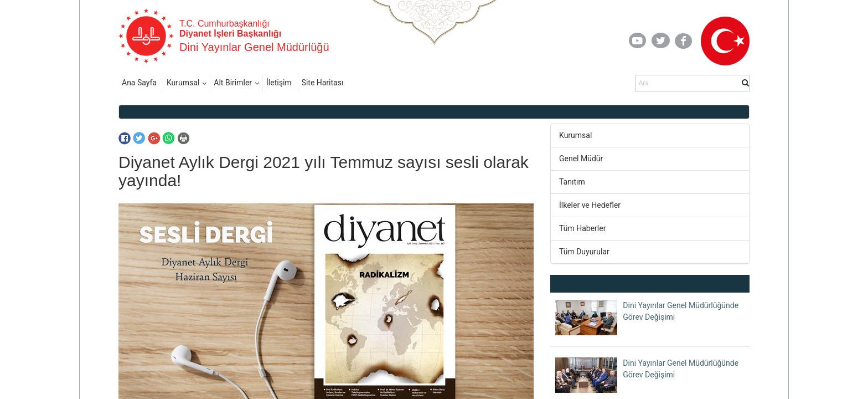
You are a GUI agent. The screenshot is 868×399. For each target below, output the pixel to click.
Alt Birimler (233, 83)
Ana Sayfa (139, 83)
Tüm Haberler (582, 228)
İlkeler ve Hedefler (590, 205)
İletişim (279, 83)
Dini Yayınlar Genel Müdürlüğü (254, 47)
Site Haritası (323, 83)
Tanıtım (572, 182)
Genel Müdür (581, 158)
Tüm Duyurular (584, 252)
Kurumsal (183, 83)
